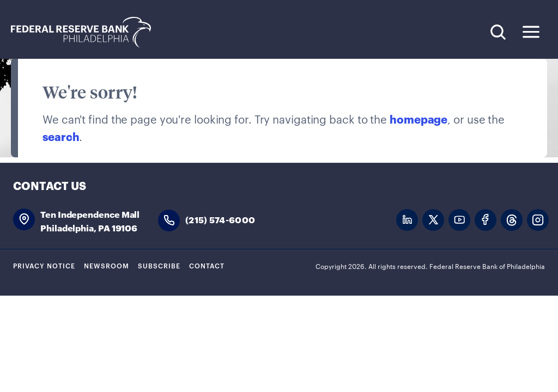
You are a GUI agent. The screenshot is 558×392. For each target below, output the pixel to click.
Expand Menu (531, 32)
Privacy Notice (44, 265)
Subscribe (159, 265)
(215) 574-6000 (220, 219)
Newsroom (107, 265)
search (61, 136)
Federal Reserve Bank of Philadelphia (87, 32)
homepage (418, 119)
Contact (207, 265)
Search (498, 32)
